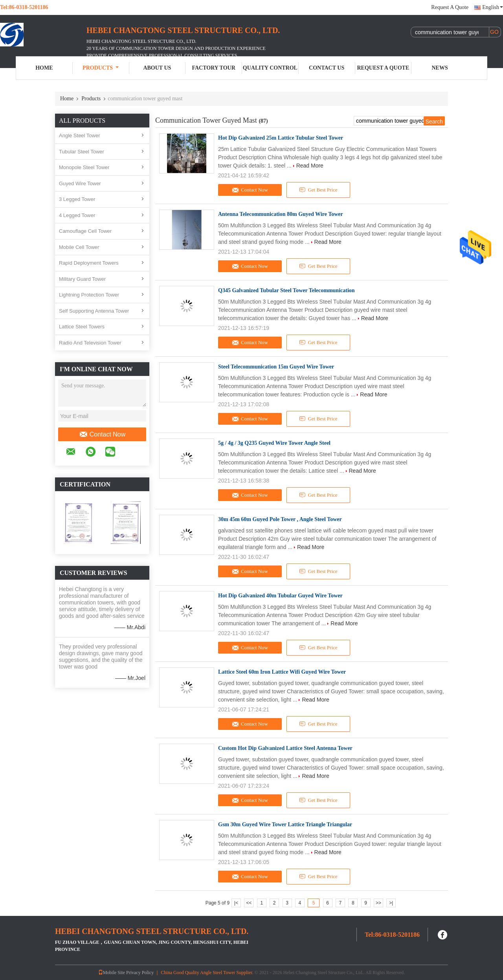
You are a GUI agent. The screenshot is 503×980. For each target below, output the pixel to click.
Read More (310, 166)
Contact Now (102, 435)
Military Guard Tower (82, 279)
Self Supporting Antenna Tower (94, 311)
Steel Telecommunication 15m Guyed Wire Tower (276, 367)
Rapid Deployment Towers (89, 263)
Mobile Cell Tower (79, 247)
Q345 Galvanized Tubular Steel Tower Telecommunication (286, 290)
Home (44, 68)
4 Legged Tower (77, 215)
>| (391, 903)
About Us (157, 68)
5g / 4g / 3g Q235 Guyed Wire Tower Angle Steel (274, 443)
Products (101, 68)
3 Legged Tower (77, 199)
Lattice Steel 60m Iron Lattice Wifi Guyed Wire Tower (282, 672)
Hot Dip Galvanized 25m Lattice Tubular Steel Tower (281, 138)
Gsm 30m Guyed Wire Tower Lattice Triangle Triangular (285, 824)
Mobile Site (112, 973)
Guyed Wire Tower (80, 183)
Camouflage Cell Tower (85, 231)
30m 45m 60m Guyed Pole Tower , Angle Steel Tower (280, 519)
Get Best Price (319, 190)
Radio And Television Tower (90, 343)
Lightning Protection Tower (89, 295)
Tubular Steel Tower (82, 152)
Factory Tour (213, 68)
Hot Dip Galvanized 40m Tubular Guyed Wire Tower (280, 596)
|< (236, 903)
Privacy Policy (140, 973)
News (440, 68)
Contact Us (327, 68)
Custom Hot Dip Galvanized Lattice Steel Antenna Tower (285, 748)
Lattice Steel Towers (82, 327)
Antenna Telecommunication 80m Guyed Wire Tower (281, 214)
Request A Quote (450, 7)
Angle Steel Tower (80, 135)
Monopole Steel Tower (84, 167)
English (493, 7)
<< (249, 903)
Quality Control (270, 68)
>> (378, 903)
